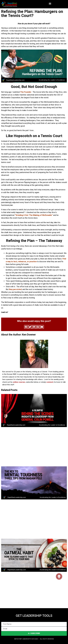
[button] (50, 4)
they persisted (15, 289)
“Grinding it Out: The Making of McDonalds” (34, 215)
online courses (19, 382)
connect (50, 382)
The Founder (26, 92)
